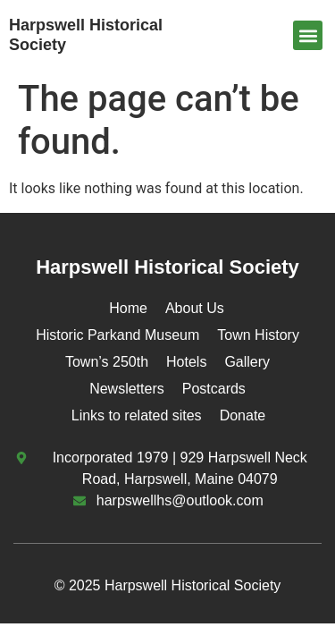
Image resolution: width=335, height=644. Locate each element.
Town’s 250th (107, 362)
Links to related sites (137, 415)
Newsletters (127, 389)
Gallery (247, 362)
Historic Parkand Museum (117, 335)
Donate (243, 415)
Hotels (186, 362)
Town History (258, 335)
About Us (195, 308)
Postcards (214, 389)
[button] (308, 35)
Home (128, 308)
